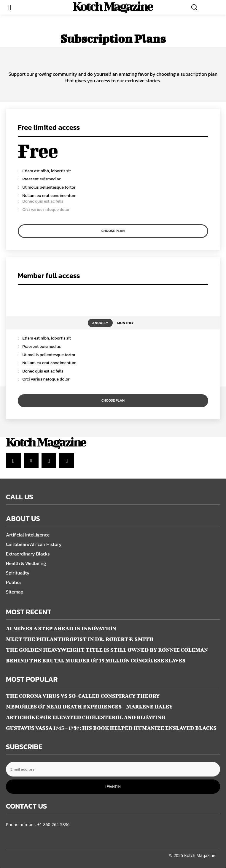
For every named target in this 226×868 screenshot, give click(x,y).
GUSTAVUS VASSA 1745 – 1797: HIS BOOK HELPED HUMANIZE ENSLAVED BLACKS (111, 728)
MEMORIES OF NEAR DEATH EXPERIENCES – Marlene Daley (89, 707)
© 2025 (176, 855)
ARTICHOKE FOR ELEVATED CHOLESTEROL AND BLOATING (86, 717)
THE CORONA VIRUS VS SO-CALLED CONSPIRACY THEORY (83, 696)
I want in (113, 787)
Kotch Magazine (200, 855)
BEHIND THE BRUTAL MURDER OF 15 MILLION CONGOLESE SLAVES (96, 661)
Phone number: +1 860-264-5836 (38, 824)
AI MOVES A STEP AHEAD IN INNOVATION (61, 628)
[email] (113, 769)
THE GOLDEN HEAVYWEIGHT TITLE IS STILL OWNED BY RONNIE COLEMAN (107, 650)
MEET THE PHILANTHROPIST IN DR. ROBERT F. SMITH (80, 639)
